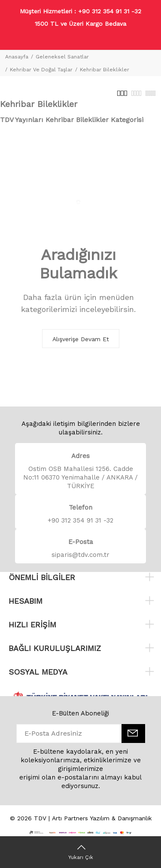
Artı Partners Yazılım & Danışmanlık (102, 818)
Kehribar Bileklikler (105, 70)
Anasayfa (17, 57)
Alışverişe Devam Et (81, 339)
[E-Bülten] (133, 734)
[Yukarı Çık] (80, 852)
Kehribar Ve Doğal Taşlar (41, 70)
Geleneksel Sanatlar (62, 57)
